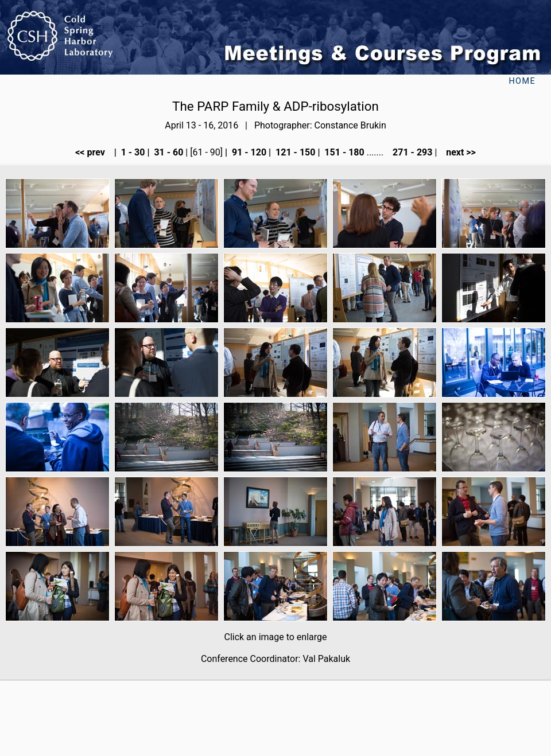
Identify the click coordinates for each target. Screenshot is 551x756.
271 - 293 (411, 152)
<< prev (94, 152)
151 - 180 (343, 152)
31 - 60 (167, 152)
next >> (457, 152)
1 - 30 (132, 152)
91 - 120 (248, 152)
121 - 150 (294, 152)
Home (522, 81)
